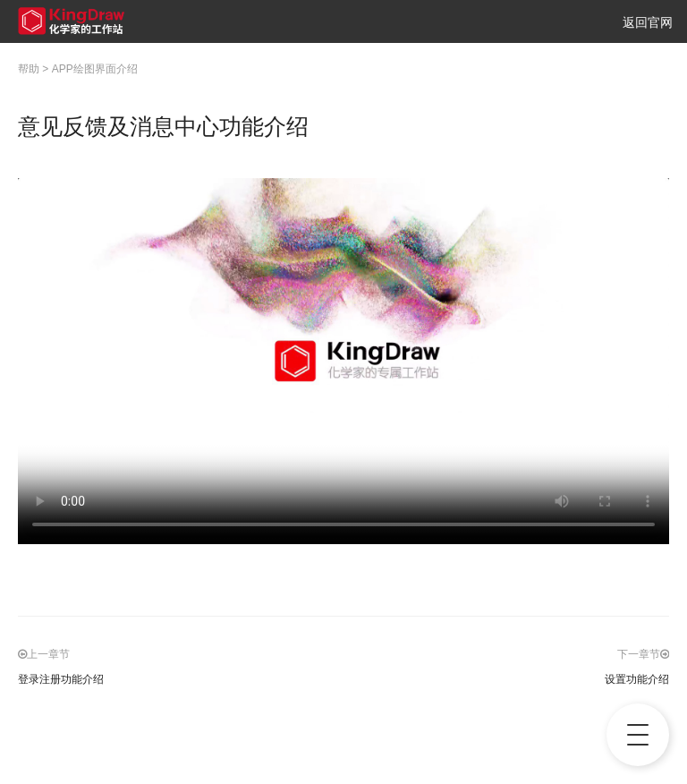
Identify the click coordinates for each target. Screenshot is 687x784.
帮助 (29, 69)
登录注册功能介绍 (61, 679)
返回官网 (648, 22)
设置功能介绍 (637, 679)
